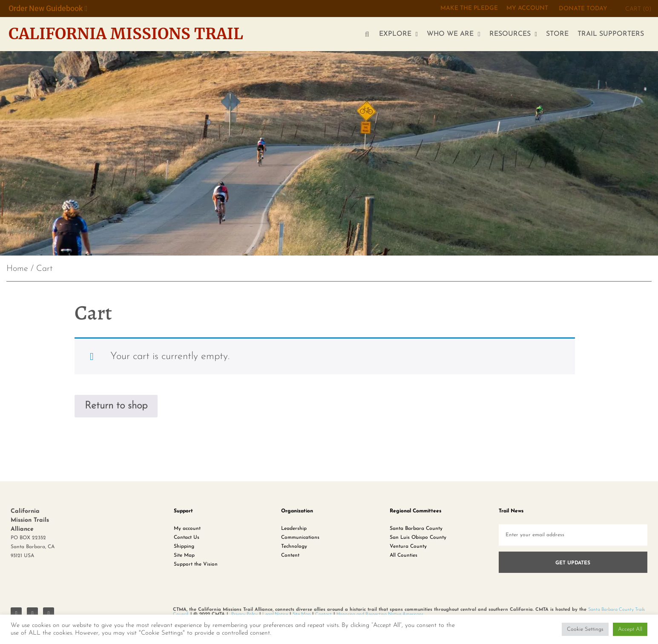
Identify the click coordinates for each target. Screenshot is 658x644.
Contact (323, 614)
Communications (300, 537)
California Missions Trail (126, 34)
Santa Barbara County (416, 528)
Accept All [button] (630, 629)
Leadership (294, 528)
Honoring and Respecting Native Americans (380, 614)
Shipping (184, 546)
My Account (527, 9)
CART (638, 9)
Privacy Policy (244, 614)
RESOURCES (513, 34)
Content (290, 555)
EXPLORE (398, 34)
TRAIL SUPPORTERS (611, 34)
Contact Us (187, 537)
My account (187, 528)
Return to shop (116, 406)
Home (17, 269)
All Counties (404, 555)
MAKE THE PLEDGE (469, 9)
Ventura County (408, 546)
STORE (557, 34)
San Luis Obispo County (418, 537)
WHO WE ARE (453, 34)
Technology (294, 546)
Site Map (184, 555)
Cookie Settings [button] (585, 629)
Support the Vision (196, 564)
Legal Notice (275, 614)
